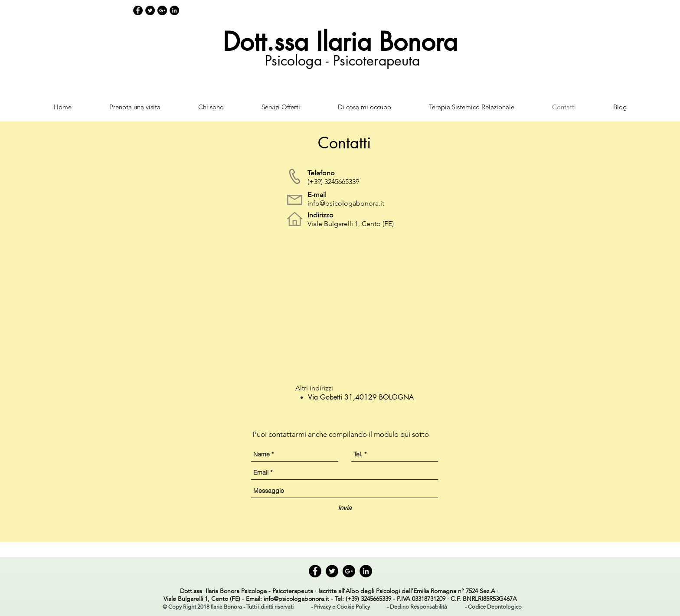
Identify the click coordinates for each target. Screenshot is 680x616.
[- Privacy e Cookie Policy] (340, 607)
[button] (228, 607)
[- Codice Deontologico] (493, 607)
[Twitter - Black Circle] (150, 10)
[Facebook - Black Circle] (138, 10)
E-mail (317, 195)
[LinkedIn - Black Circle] (174, 10)
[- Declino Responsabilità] (417, 607)
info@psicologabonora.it (346, 203)
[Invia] (345, 508)
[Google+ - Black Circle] (162, 10)
